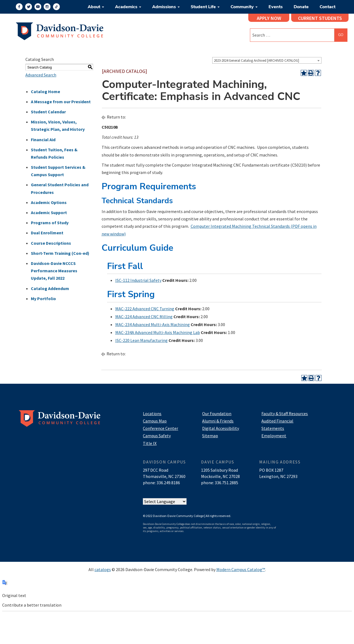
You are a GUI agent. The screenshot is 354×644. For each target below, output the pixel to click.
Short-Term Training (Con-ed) (60, 253)
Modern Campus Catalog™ (241, 569)
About (96, 7)
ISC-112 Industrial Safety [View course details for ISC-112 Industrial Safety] (138, 280)
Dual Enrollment (47, 233)
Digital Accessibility (221, 428)
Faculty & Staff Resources (285, 413)
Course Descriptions (51, 243)
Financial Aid (43, 140)
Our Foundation (217, 413)
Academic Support (49, 212)
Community (244, 7)
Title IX (150, 443)
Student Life (205, 7)
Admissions (166, 7)
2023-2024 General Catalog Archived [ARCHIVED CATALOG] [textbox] (256, 60)
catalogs (103, 569)
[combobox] (267, 60)
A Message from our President (61, 102)
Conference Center (160, 428)
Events (276, 7)
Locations (152, 413)
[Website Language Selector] (165, 501)
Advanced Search (41, 75)
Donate (301, 7)
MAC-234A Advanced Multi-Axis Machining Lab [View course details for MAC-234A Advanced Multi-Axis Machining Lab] (158, 332)
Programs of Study (50, 223)
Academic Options (49, 202)
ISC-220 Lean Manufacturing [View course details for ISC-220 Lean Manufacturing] (141, 340)
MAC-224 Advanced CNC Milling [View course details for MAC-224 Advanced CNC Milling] (144, 317)
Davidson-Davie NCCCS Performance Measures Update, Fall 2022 (54, 271)
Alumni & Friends (218, 421)
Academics (128, 7)
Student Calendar (48, 112)
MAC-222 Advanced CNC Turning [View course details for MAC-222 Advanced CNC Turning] (145, 309)
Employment (274, 436)
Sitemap (210, 436)
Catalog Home (45, 91)
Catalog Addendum (50, 288)
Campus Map (155, 421)
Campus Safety (157, 436)
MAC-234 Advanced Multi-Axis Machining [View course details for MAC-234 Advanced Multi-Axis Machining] (153, 324)
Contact (328, 7)
